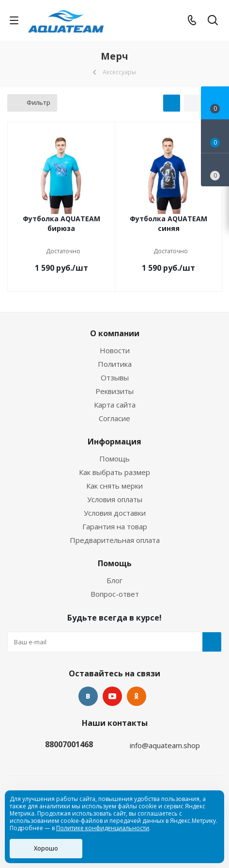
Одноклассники (137, 696)
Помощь (114, 459)
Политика (115, 364)
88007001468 (69, 744)
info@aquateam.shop (165, 745)
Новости (115, 350)
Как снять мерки (114, 486)
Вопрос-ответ (115, 594)
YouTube (112, 696)
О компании (115, 333)
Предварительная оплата (115, 540)
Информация (114, 442)
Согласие (114, 418)
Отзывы (115, 377)
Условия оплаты (115, 499)
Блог (114, 580)
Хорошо (46, 848)
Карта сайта (115, 405)
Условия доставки (115, 513)
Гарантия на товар (115, 526)
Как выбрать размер (114, 472)
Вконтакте (88, 696)
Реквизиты (114, 391)
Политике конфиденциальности (103, 828)
